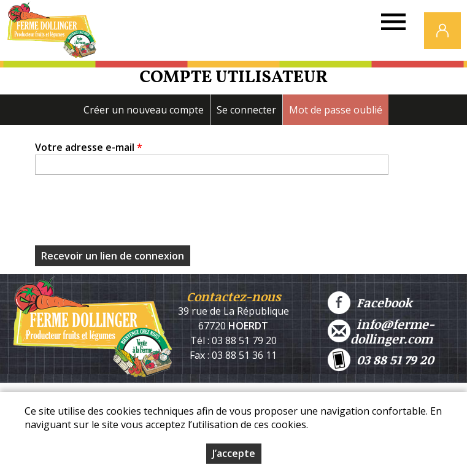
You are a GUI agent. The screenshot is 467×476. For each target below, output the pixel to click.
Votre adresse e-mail (89, 147)
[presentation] (128, 213)
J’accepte (234, 453)
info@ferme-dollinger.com (381, 331)
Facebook (370, 303)
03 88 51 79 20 (381, 360)
